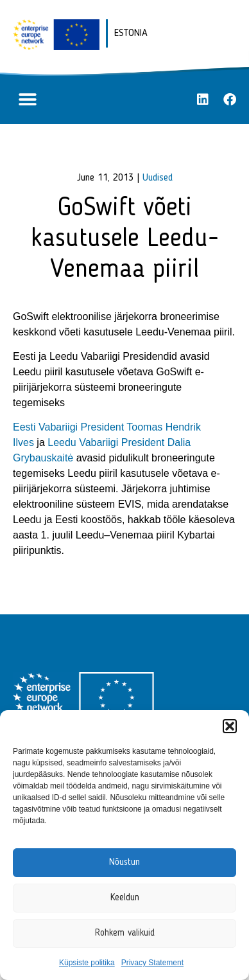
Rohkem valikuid (125, 933)
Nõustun (125, 863)
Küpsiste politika (87, 963)
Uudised (158, 178)
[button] (230, 726)
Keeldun (125, 898)
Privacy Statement (152, 963)
